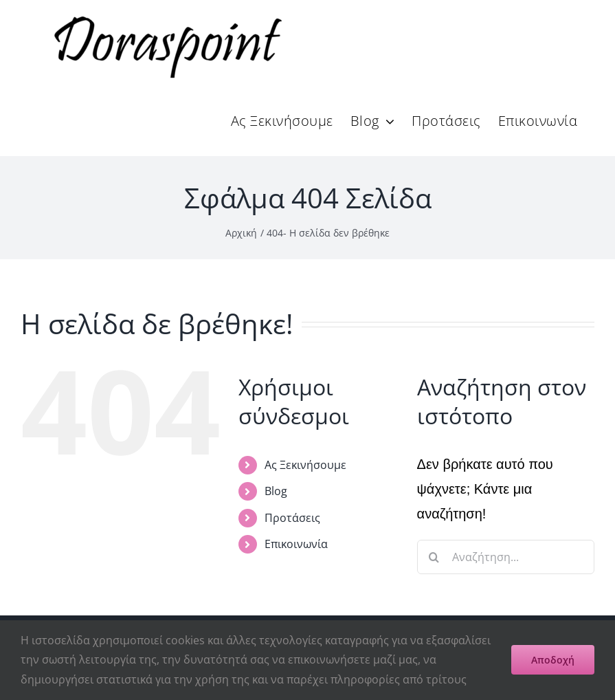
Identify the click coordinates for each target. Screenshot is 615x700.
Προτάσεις (292, 518)
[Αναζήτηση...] (506, 557)
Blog (276, 491)
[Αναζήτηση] (434, 557)
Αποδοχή (553, 660)
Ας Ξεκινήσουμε (305, 465)
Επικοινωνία (296, 544)
